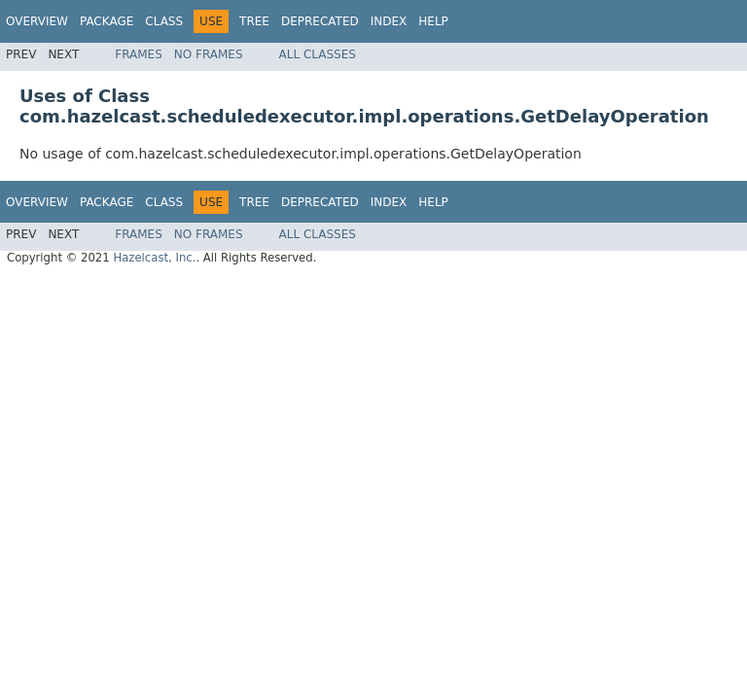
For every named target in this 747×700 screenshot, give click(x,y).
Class (164, 21)
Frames (139, 54)
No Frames (209, 54)
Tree (254, 21)
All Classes (318, 54)
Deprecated (320, 21)
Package (107, 21)
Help (433, 21)
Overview (37, 21)
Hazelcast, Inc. (154, 258)
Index (389, 21)
